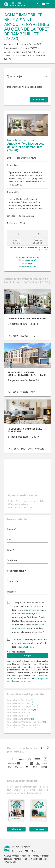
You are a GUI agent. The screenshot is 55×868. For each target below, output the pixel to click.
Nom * (10, 540)
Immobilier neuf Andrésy (20, 703)
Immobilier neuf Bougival (20, 713)
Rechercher (39, 100)
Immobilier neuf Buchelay (21, 719)
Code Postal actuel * (17, 571)
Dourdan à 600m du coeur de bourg (27, 319)
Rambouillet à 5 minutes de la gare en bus (25, 430)
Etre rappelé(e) (29, 260)
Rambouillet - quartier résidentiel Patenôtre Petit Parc (27, 374)
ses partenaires (32, 610)
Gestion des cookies (40, 859)
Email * (10, 550)
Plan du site (11, 862)
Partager (29, 263)
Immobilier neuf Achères (20, 700)
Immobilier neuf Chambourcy (22, 728)
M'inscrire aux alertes (29, 257)
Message (11, 592)
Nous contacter (29, 266)
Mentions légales (22, 859)
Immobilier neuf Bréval (19, 716)
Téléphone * (13, 560)
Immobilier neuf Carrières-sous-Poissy (26, 722)
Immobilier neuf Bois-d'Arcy (21, 710)
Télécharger (16, 829)
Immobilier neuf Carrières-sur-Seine (25, 725)
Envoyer (28, 656)
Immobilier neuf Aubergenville (23, 706)
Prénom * (12, 529)
